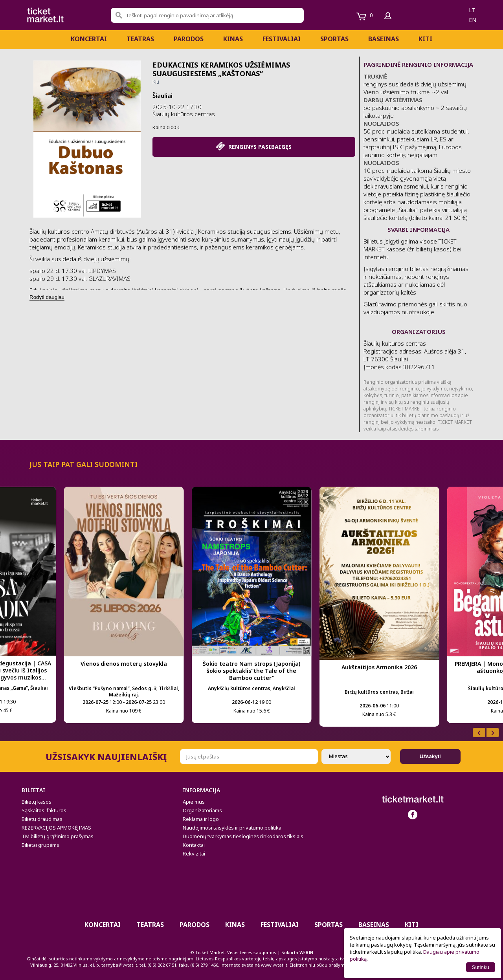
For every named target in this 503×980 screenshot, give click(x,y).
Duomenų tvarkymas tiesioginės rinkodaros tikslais (243, 836)
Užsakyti (430, 756)
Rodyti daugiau (47, 297)
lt (472, 10)
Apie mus (194, 802)
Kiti (425, 39)
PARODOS (189, 39)
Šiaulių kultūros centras (184, 114)
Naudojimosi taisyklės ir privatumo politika (232, 828)
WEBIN (306, 952)
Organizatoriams (202, 810)
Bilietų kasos (37, 802)
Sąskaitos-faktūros (44, 810)
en (473, 20)
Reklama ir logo (201, 819)
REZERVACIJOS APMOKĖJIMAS (56, 828)
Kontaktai (194, 845)
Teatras (140, 39)
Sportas (334, 39)
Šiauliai (162, 95)
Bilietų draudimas (42, 819)
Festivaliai (282, 39)
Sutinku (481, 967)
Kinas (233, 39)
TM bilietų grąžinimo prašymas (58, 836)
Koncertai (89, 39)
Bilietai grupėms (40, 845)
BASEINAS (384, 39)
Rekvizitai (194, 854)
